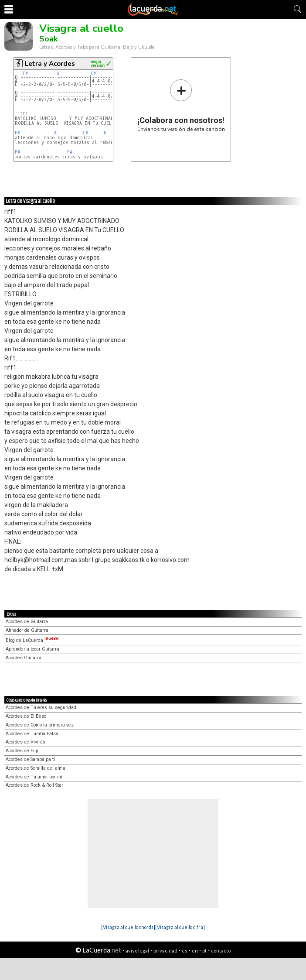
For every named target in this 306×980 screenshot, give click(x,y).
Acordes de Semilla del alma (36, 768)
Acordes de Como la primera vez (40, 725)
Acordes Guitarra (24, 658)
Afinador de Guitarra (27, 630)
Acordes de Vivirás (25, 742)
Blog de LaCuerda (33, 640)
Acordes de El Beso (26, 716)
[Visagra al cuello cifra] (180, 927)
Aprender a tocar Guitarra (32, 649)
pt (204, 951)
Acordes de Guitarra (27, 622)
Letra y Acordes (50, 64)
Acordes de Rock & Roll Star (34, 785)
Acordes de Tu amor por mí (34, 777)
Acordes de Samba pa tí (30, 759)
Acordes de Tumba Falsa (32, 734)
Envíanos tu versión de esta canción (181, 105)
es (185, 951)
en (195, 951)
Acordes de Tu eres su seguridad (41, 708)
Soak (48, 39)
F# (25, 74)
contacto (221, 951)
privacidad (165, 951)
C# (93, 74)
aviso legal (137, 951)
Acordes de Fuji (22, 751)
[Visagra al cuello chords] (128, 927)
